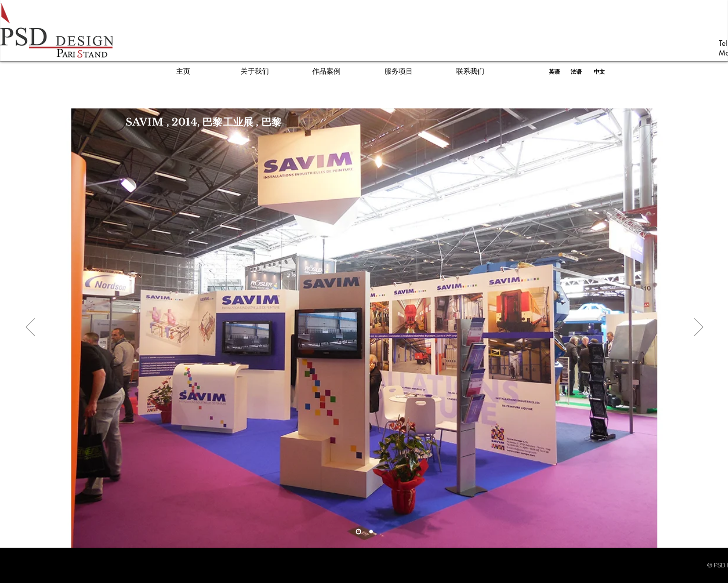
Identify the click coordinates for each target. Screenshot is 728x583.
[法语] (576, 72)
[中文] (599, 72)
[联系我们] (470, 72)
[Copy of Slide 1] (371, 532)
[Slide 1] (358, 532)
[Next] (699, 328)
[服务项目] (399, 72)
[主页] (183, 72)
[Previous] (30, 328)
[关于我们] (255, 72)
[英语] (555, 72)
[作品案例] (326, 72)
